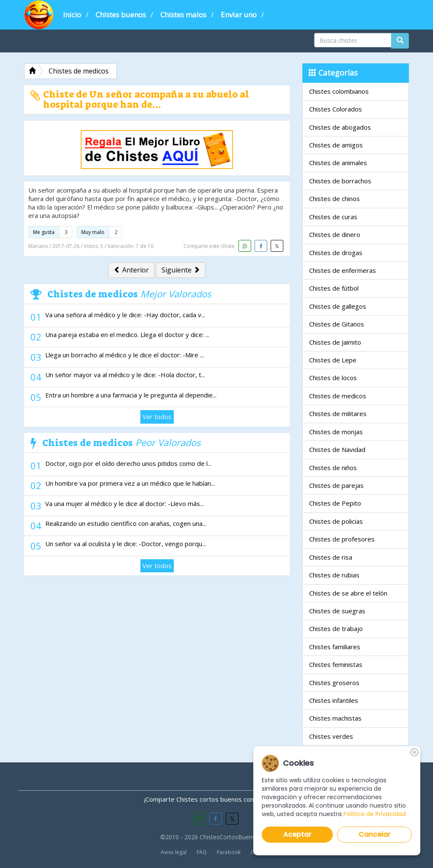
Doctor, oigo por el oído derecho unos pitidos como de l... (128, 463)
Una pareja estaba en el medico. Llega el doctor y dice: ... (127, 335)
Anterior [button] (131, 270)
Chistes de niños (333, 468)
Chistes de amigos (336, 145)
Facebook (229, 852)
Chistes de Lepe (333, 360)
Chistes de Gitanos (337, 324)
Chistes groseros (334, 683)
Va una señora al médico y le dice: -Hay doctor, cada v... (125, 315)
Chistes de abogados (340, 127)
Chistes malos (183, 15)
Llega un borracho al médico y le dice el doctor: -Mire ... (125, 355)
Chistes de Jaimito (335, 342)
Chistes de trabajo (336, 629)
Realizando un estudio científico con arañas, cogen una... (126, 523)
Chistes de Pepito (335, 503)
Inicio (72, 15)
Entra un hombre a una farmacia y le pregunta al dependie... (131, 395)
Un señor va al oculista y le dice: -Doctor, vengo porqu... (126, 544)
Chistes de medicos (338, 396)
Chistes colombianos (339, 91)
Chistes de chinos (334, 199)
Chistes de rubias (334, 575)
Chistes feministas (336, 664)
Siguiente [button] (181, 270)
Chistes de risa (331, 557)
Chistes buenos (121, 15)
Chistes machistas (335, 718)
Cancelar (375, 834)
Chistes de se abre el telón (348, 593)
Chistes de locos (333, 378)
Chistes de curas (333, 217)
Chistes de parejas (336, 485)
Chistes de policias (336, 521)
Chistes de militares (338, 414)
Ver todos (157, 416)
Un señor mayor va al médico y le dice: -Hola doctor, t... (125, 375)
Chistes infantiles (334, 700)
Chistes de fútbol (334, 288)
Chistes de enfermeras (343, 270)
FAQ (202, 852)
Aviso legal (174, 852)
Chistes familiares (335, 647)
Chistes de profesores (342, 539)
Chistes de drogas (336, 253)
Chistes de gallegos (338, 306)
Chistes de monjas (336, 432)
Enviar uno (239, 15)
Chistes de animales (338, 163)
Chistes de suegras (337, 611)
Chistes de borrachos (340, 181)
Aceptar (297, 834)
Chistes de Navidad (337, 449)
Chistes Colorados (336, 109)
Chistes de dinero (335, 234)
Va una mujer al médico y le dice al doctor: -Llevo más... (125, 503)
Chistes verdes (331, 736)
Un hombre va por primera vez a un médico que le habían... (130, 483)
